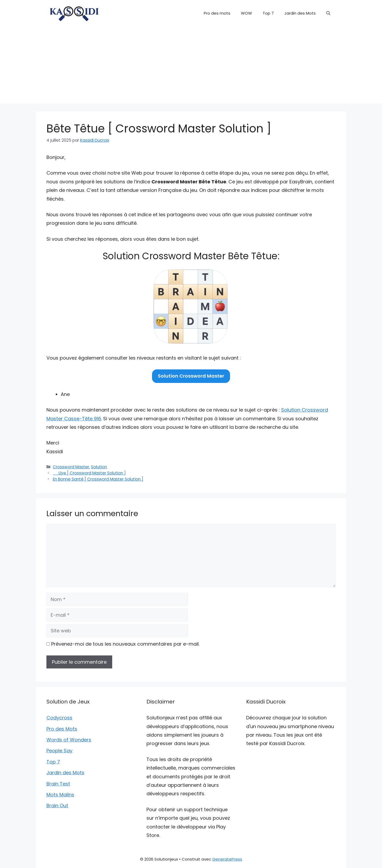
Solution (99, 467)
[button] (328, 13)
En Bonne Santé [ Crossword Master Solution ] (98, 479)
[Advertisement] (191, 66)
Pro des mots (217, 13)
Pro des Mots (62, 729)
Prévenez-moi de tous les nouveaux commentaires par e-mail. (125, 644)
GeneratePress (227, 859)
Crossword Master (71, 467)
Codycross (59, 718)
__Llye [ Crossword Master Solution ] (89, 473)
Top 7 (268, 13)
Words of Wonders (69, 740)
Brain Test (58, 784)
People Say (59, 751)
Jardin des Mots (300, 13)
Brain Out (57, 806)
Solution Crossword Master (191, 376)
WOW (246, 13)
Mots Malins (60, 795)
